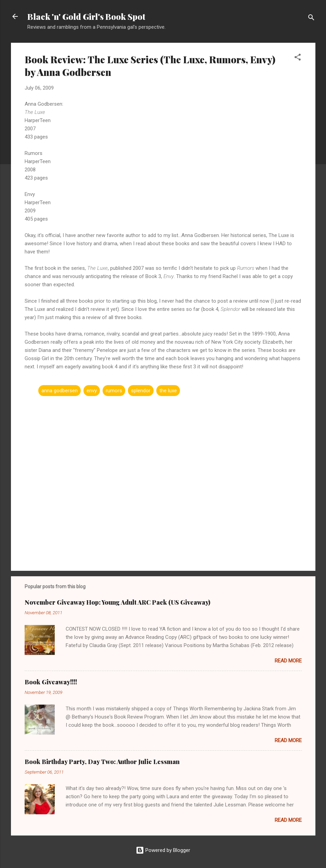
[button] (298, 58)
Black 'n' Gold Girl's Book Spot (86, 16)
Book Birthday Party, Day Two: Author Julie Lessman (102, 762)
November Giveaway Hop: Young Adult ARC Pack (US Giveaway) (118, 602)
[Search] (311, 19)
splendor (141, 391)
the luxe (168, 391)
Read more (288, 661)
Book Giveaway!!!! (51, 682)
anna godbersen (60, 391)
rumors (114, 391)
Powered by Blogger (163, 850)
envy (92, 391)
